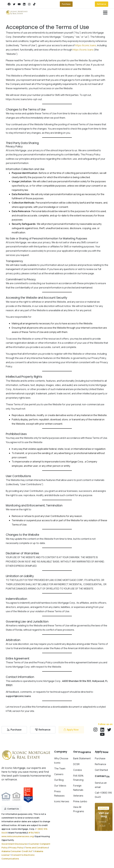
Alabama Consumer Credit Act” (17, 851)
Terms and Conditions (36, 848)
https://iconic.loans (86, 45)
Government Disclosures (14, 844)
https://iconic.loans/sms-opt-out (24, 99)
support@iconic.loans (18, 696)
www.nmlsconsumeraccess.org (18, 836)
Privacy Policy (99, 358)
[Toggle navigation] (105, 13)
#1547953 (33, 833)
